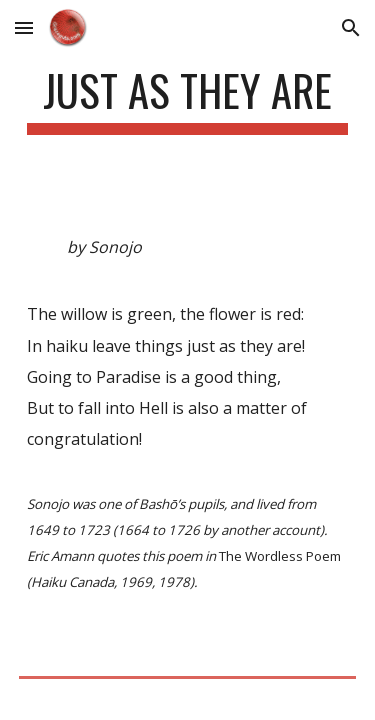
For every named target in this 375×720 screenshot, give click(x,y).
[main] (188, 99)
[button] (24, 27)
